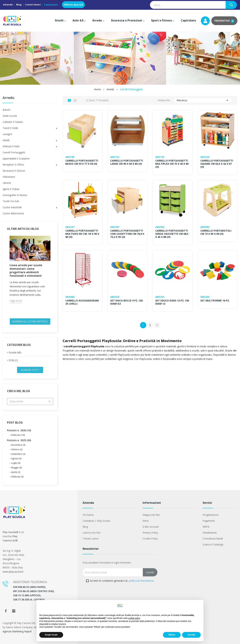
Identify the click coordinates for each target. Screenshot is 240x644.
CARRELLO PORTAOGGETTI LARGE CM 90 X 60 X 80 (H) (127, 162)
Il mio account (151, 527)
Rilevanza (203, 100)
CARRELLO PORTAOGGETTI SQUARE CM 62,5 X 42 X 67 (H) (217, 164)
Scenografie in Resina (15, 195)
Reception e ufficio (13, 165)
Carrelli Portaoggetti (14, 152)
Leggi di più (16, 301)
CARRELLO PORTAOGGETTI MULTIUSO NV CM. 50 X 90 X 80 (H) (82, 234)
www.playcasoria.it (13, 572)
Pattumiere (9, 177)
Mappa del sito (151, 515)
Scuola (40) (15, 352)
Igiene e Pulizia (11, 189)
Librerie (7, 183)
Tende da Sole (11, 201)
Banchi (6, 110)
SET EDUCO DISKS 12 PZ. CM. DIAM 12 (170, 302)
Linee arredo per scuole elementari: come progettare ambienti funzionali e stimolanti (26, 270)
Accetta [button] (191, 635)
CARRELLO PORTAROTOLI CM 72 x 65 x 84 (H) (216, 232)
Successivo (157, 325)
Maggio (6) (16, 467)
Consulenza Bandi (213, 538)
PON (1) (13, 360)
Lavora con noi (91, 533)
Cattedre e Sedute (13, 122)
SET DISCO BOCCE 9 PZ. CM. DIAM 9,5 (127, 302)
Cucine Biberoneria (13, 213)
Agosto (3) (16, 458)
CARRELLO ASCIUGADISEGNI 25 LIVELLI (82, 302)
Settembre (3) (18, 454)
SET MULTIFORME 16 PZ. (215, 301)
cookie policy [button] (134, 618)
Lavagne (7, 134)
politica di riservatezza (141, 581)
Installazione (210, 533)
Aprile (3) (16, 472)
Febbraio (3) (17, 477)
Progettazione (211, 515)
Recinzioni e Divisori (14, 171)
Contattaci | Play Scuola (96, 521)
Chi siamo (88, 515)
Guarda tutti (30, 370)
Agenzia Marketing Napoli (17, 631)
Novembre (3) (18, 445)
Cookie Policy (150, 538)
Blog (19, 5)
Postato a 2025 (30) (19, 440)
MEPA (206, 527)
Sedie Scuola (10, 116)
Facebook (6, 611)
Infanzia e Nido (11, 146)
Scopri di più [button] (51, 635)
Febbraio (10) (18, 435)
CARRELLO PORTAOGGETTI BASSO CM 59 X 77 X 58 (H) (82, 162)
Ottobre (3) (17, 449)
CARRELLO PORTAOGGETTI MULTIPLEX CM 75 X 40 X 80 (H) (172, 164)
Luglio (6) (16, 463)
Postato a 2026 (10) (19, 430)
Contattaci (51, 5)
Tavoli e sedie (10, 128)
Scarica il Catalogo (213, 544)
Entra (146, 521)
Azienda (8, 5)
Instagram (14, 611)
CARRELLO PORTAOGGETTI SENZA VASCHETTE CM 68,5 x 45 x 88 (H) (172, 234)
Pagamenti (209, 521)
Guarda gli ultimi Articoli (30, 321)
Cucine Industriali (12, 207)
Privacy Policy (150, 533)
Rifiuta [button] (172, 635)
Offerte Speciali (73, 5)
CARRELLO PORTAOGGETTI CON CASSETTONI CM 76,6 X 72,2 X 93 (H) (127, 234)
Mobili (6, 140)
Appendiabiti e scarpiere (16, 158)
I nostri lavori (33, 5)
